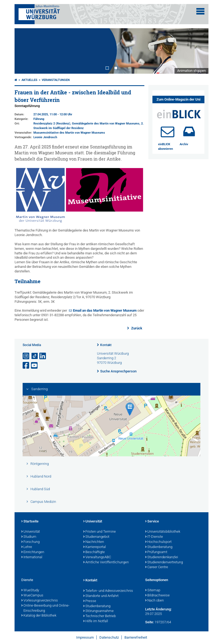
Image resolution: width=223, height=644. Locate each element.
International (32, 557)
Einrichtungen (33, 552)
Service (152, 522)
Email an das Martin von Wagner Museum (105, 310)
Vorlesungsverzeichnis (40, 601)
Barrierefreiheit (136, 637)
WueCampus (32, 596)
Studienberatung (159, 547)
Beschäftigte (94, 552)
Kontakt (106, 345)
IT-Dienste (154, 537)
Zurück (136, 328)
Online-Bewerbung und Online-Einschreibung (45, 608)
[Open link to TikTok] (35, 356)
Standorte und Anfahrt (101, 596)
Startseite (30, 522)
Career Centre (157, 567)
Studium (29, 537)
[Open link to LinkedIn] (43, 356)
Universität (31, 532)
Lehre (27, 547)
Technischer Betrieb (100, 616)
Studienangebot (96, 537)
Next (199, 51)
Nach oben (154, 601)
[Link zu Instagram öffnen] (26, 356)
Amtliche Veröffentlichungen (106, 563)
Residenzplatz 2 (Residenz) (52, 124)
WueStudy (30, 590)
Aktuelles (29, 80)
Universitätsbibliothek (163, 532)
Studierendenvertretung (164, 563)
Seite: (149, 622)
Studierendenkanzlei (162, 557)
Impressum (85, 637)
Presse (90, 601)
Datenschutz (109, 637)
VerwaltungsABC (97, 557)
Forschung (30, 542)
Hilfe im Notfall (96, 621)
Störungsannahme (98, 611)
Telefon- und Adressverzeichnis (108, 591)
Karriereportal (95, 547)
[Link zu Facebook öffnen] (26, 366)
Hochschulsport (158, 542)
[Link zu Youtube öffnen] (35, 366)
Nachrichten (94, 542)
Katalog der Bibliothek (39, 616)
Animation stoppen (191, 71)
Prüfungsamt (156, 552)
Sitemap (153, 590)
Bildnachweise (157, 596)
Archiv (184, 144)
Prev (24, 51)
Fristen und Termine (100, 532)
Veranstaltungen (56, 80)
